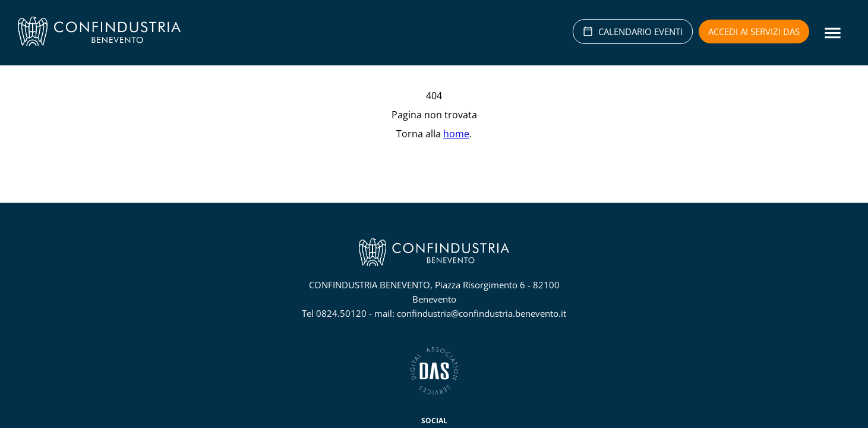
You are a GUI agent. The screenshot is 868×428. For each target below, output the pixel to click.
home (456, 134)
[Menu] (833, 33)
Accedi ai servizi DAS (754, 32)
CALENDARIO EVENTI (633, 32)
